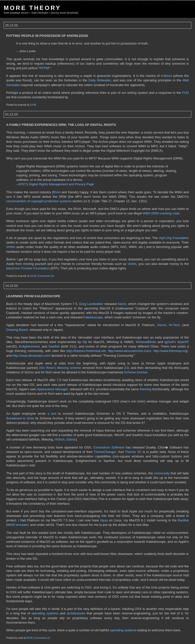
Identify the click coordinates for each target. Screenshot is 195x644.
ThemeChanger (105, 452)
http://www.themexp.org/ (171, 351)
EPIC (22, 184)
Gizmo (162, 325)
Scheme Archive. (136, 372)
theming (146, 389)
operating (117, 630)
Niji (85, 342)
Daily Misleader (100, 80)
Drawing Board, (17, 330)
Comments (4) (46, 276)
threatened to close (20, 418)
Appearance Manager (52, 389)
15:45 (33, 276)
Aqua (104, 520)
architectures (76, 613)
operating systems (45, 613)
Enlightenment (29, 346)
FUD (185, 93)
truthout (166, 76)
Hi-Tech (174, 325)
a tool (52, 414)
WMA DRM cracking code (161, 213)
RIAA (57, 192)
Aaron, (122, 304)
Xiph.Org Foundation (174, 238)
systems (130, 630)
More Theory (32, 8)
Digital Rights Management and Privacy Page (62, 184)
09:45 (29, 638)
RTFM (44, 68)
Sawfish (54, 346)
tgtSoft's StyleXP (177, 342)
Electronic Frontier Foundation (28, 268)
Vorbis (11, 247)
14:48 (33, 105)
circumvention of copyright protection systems (39, 201)
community (162, 473)
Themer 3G (133, 452)
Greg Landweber (91, 304)
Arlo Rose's (47, 368)
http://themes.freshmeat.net (86, 351)
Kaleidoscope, (94, 317)
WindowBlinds (146, 342)
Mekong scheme (69, 368)
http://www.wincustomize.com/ (130, 351)
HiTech (60, 439)
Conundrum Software (109, 447)
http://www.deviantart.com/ (31, 356)
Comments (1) (42, 638)
